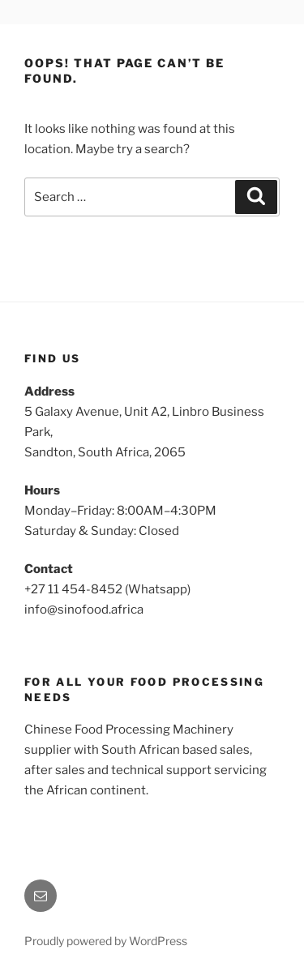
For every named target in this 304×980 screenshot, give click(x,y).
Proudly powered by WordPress (106, 941)
